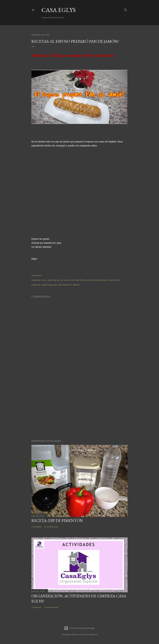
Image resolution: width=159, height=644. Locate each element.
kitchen (84, 280)
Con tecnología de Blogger (79, 628)
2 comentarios (51, 607)
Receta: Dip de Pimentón (57, 520)
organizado (114, 280)
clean (44, 280)
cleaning (52, 280)
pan (56, 285)
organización (101, 280)
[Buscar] (126, 9)
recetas (76, 285)
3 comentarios (51, 527)
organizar (36, 285)
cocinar (67, 280)
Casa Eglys (59, 10)
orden (91, 280)
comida (75, 280)
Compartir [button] (37, 275)
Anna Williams (90, 634)
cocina (60, 280)
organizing (47, 285)
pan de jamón (65, 285)
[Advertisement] (79, 408)
